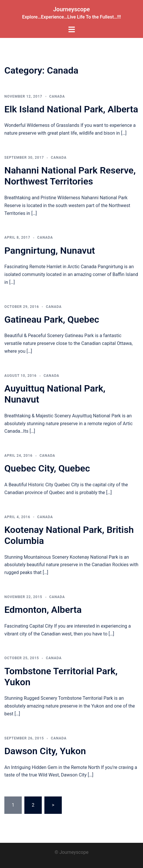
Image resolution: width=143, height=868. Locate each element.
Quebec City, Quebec (47, 468)
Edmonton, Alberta (43, 610)
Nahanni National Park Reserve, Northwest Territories (70, 176)
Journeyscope (71, 9)
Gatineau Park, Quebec (52, 319)
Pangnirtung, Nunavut (50, 251)
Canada (57, 96)
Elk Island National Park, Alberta (71, 109)
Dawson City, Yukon (45, 751)
